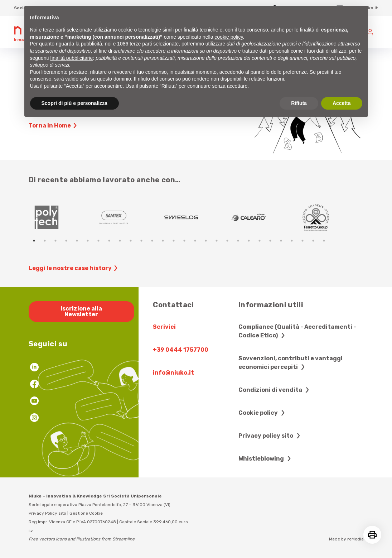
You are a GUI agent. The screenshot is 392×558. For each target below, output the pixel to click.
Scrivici (164, 327)
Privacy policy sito (270, 436)
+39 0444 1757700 (181, 350)
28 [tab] (324, 241)
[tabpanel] (62, 217)
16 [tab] (195, 241)
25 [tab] (292, 241)
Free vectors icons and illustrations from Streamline (82, 539)
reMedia (355, 539)
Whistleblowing (266, 459)
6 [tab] (88, 241)
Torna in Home (54, 126)
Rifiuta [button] (299, 103)
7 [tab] (98, 241)
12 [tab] (152, 241)
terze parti (141, 44)
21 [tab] (249, 241)
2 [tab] (45, 241)
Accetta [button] (342, 103)
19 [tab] (227, 241)
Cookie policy (263, 413)
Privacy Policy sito (47, 513)
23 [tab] (270, 241)
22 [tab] (260, 241)
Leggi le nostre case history (74, 268)
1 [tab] (34, 241)
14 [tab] (174, 241)
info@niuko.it (173, 373)
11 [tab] (141, 241)
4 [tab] (66, 241)
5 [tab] (77, 241)
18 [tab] (217, 241)
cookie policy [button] (229, 37)
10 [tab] (131, 241)
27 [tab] (313, 241)
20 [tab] (238, 241)
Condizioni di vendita (275, 390)
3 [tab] (55, 241)
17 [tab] (206, 241)
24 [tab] (281, 241)
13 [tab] (163, 241)
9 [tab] (120, 241)
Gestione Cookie (86, 513)
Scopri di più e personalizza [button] (74, 103)
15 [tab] (184, 241)
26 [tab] (303, 241)
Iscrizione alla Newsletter (81, 311)
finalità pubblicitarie (71, 58)
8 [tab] (109, 241)
